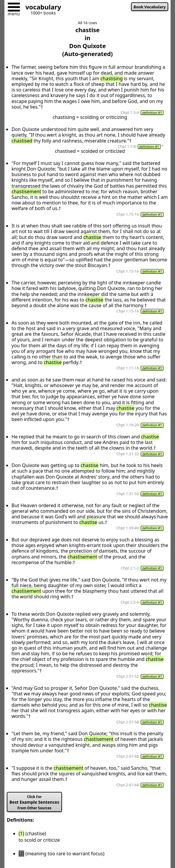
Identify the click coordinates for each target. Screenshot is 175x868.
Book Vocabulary (150, 7)
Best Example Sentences (34, 802)
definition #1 (152, 113)
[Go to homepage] (41, 8)
